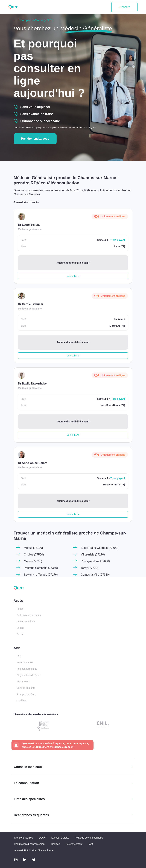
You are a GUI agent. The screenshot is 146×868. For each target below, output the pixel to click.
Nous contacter (25, 662)
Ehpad (20, 628)
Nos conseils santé (27, 669)
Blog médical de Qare (28, 675)
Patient (20, 609)
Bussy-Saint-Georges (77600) (100, 548)
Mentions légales (24, 838)
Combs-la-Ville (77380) (95, 575)
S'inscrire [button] (124, 7)
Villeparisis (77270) (93, 555)
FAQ (19, 656)
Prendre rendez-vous (35, 139)
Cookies (55, 844)
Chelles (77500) (34, 555)
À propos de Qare (26, 694)
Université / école (26, 621)
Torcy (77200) (89, 568)
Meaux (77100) (33, 548)
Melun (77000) (33, 561)
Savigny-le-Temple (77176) (41, 575)
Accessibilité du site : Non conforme (34, 850)
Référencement (74, 844)
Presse (20, 634)
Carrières (22, 701)
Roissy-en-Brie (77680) (95, 561)
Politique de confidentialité (89, 838)
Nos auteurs (23, 681)
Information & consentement (30, 844)
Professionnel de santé (29, 615)
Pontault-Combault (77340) (41, 568)
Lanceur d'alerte (60, 838)
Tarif (90, 844)
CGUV (42, 838)
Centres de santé (26, 688)
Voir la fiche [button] (73, 276)
